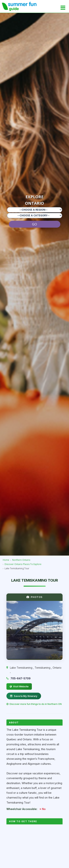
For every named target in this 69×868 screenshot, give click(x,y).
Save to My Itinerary (24, 696)
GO (34, 224)
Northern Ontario (21, 560)
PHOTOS (34, 597)
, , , (36, 670)
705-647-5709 (21, 678)
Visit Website (19, 686)
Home (6, 560)
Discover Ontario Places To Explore (23, 564)
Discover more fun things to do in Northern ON (34, 704)
